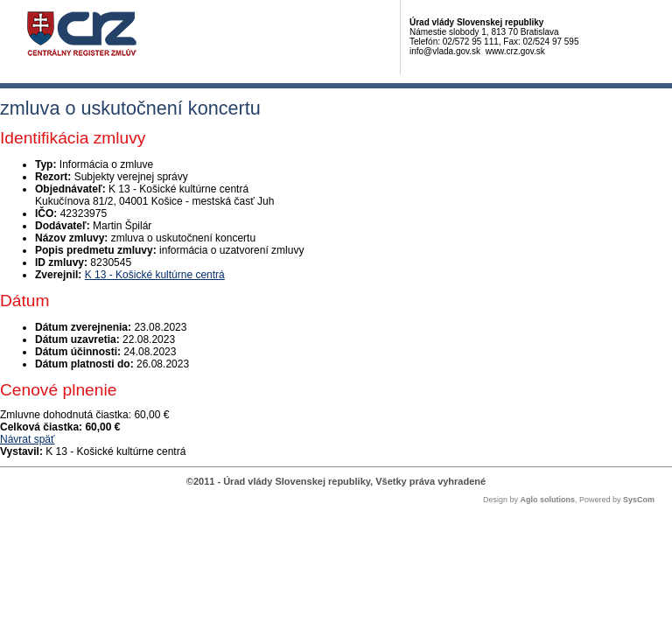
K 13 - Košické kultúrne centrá (155, 275)
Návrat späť (28, 439)
